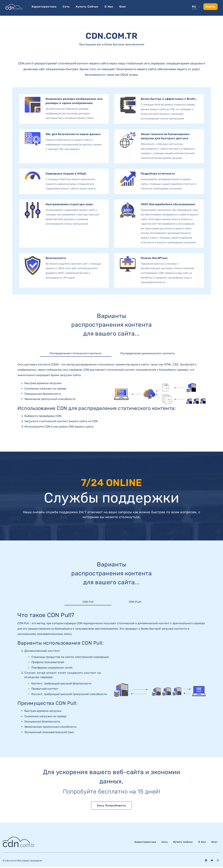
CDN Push (135, 602)
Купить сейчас (89, 7)
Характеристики (45, 7)
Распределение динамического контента (147, 353)
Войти (210, 7)
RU (194, 7)
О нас (111, 7)
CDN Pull (88, 602)
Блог (126, 7)
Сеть (67, 7)
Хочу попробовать (111, 806)
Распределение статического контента (76, 353)
